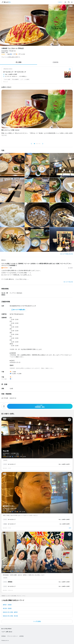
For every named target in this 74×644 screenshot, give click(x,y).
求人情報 (19, 62)
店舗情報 (55, 62)
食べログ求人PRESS (6, 629)
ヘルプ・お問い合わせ (7, 632)
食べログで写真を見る (66, 254)
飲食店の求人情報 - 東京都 (10, 616)
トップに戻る (37, 621)
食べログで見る (67, 282)
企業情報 (21, 636)
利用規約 (4, 636)
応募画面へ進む (40, 406)
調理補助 (10, 582)
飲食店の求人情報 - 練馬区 (10, 612)
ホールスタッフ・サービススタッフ (15, 72)
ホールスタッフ (12, 464)
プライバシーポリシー (12, 636)
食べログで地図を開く (19, 310)
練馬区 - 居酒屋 (7, 605)
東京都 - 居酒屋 (7, 608)
